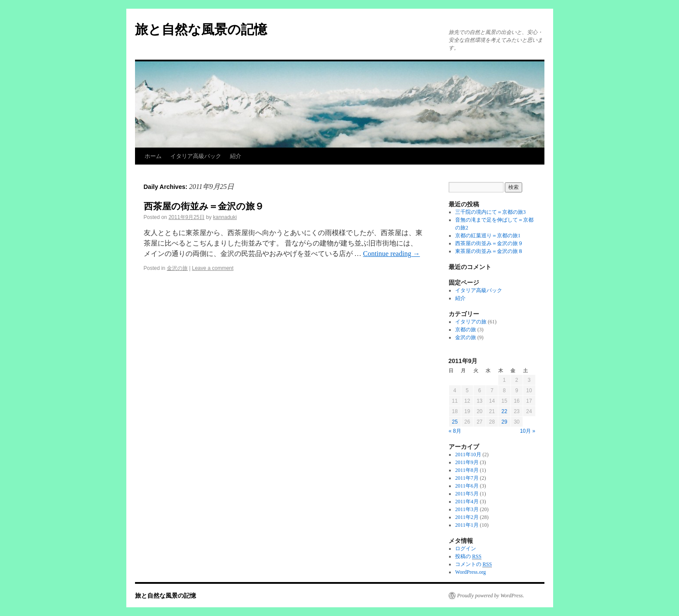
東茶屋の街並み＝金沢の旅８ (489, 251)
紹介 (236, 156)
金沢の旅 (177, 268)
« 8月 (455, 431)
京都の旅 (466, 330)
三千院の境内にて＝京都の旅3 (490, 212)
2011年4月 (467, 502)
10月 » (528, 431)
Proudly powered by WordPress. (491, 596)
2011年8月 (467, 470)
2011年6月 (467, 486)
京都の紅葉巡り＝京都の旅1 (488, 236)
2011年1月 (467, 525)
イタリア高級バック (196, 156)
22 (504, 411)
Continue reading (392, 254)
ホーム (153, 156)
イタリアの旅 (471, 322)
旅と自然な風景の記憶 (201, 29)
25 (455, 422)
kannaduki (225, 217)
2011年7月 (467, 478)
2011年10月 (468, 454)
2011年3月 (467, 509)
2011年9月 (467, 462)
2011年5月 (467, 494)
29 (504, 422)
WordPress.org (470, 572)
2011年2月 (467, 517)
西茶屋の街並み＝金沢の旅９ (204, 206)
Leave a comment (213, 268)
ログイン (466, 549)
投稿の (468, 557)
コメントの (473, 564)
